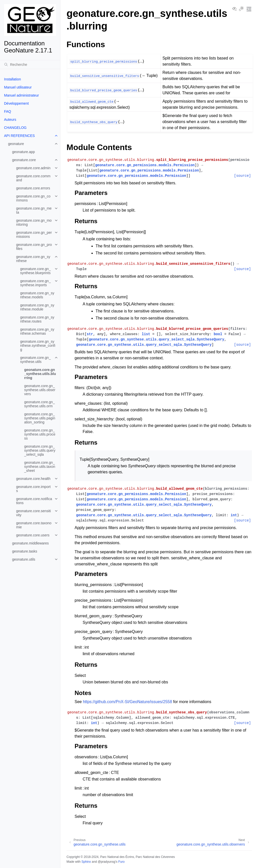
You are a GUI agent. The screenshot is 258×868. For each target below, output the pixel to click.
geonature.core (24, 160)
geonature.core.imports (33, 489)
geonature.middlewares (30, 543)
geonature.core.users (33, 535)
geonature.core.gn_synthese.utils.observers (40, 390)
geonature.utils (24, 559)
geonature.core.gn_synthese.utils (35, 360)
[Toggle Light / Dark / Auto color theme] (241, 9)
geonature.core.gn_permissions (34, 235)
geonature (16, 144)
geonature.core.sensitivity (34, 513)
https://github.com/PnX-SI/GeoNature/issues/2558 (127, 702)
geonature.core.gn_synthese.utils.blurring (40, 374)
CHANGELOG (15, 128)
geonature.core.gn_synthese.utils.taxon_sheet (40, 467)
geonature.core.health (33, 479)
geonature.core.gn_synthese (33, 259)
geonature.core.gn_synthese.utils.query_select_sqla (40, 450)
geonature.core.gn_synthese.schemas (37, 331)
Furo (121, 862)
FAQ (8, 111)
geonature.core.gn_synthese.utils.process (40, 434)
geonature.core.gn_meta (34, 210)
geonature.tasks (25, 551)
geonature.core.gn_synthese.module (37, 307)
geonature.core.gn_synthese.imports (35, 283)
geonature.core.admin (33, 168)
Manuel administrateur (22, 95)
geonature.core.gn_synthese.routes (37, 319)
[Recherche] (30, 65)
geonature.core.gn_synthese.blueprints (35, 271)
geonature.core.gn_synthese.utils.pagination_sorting (40, 418)
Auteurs (10, 120)
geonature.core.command (33, 178)
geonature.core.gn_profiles (34, 247)
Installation (12, 79)
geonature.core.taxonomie (34, 525)
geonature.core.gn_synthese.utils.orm (39, 404)
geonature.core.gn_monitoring (34, 222)
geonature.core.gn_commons (33, 198)
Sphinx (86, 862)
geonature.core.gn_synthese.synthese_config (38, 345)
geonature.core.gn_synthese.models (37, 295)
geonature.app (23, 152)
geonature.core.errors (33, 188)
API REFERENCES (19, 136)
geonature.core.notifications (34, 501)
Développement (16, 103)
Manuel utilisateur (18, 87)
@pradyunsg (107, 862)
